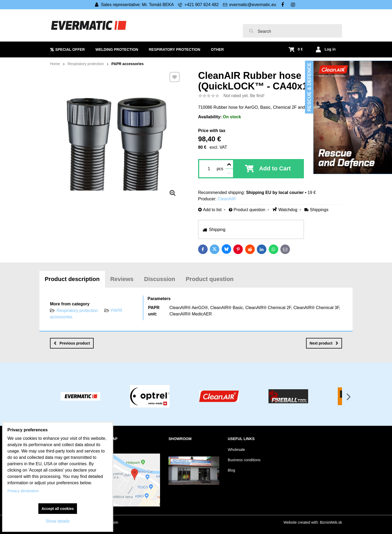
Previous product (72, 343)
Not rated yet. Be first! (244, 96)
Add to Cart (275, 168)
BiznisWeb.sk (331, 522)
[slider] (209, 96)
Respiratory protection (77, 311)
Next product (324, 343)
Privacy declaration (23, 491)
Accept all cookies (58, 509)
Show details (58, 521)
